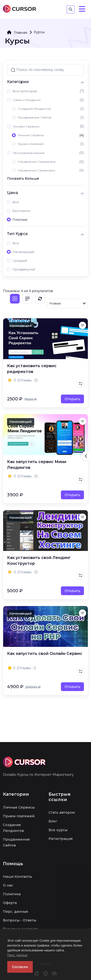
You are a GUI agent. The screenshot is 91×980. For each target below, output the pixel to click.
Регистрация (61, 839)
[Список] (27, 299)
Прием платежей (31, 144)
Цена (12, 193)
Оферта (10, 903)
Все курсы (58, 830)
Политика (12, 894)
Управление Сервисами (36, 170)
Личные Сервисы (31, 135)
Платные (20, 220)
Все (16, 202)
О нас (8, 885)
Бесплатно (22, 211)
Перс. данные (17, 955)
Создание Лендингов (34, 109)
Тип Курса (17, 234)
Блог (53, 821)
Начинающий (24, 252)
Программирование (29, 153)
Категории (18, 82)
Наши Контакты (17, 877)
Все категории (25, 91)
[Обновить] (40, 299)
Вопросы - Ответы (20, 920)
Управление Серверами (37, 162)
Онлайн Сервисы (26, 126)
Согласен (20, 967)
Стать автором (62, 812)
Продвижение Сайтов (34, 117)
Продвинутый (24, 269)
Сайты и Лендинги (27, 100)
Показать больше (23, 178)
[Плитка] (15, 299)
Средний (20, 261)
